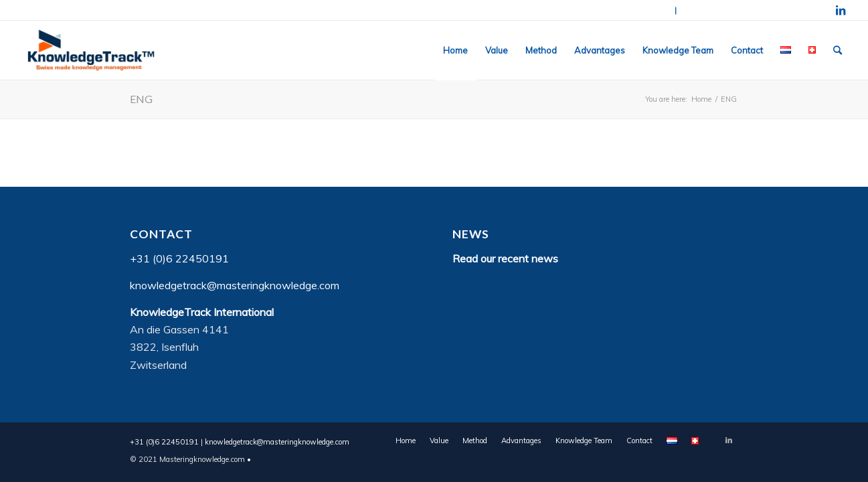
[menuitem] (455, 50)
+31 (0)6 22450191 (638, 10)
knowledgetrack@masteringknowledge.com (751, 10)
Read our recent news (505, 258)
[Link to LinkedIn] (841, 10)
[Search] (838, 50)
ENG (141, 99)
